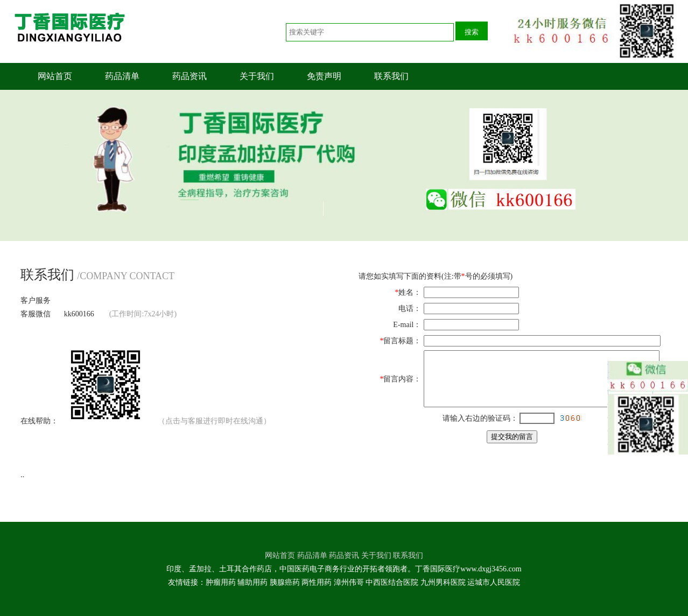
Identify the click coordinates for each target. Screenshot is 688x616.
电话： (410, 309)
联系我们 (391, 76)
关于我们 (257, 76)
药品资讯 (189, 76)
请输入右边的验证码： (480, 418)
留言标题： (402, 341)
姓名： (410, 292)
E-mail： (407, 325)
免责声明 (324, 76)
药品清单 (122, 76)
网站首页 (55, 76)
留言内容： (402, 379)
